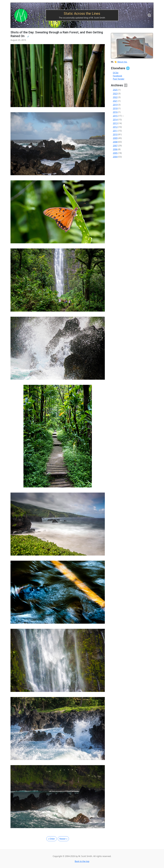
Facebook (117, 76)
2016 (115, 112)
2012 (115, 127)
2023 (115, 94)
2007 (115, 146)
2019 (115, 105)
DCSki (116, 73)
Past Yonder (119, 79)
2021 (115, 101)
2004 (115, 157)
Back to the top (82, 861)
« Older (52, 839)
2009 (115, 138)
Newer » (63, 839)
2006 (115, 149)
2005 (115, 153)
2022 (115, 97)
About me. (122, 62)
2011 (115, 131)
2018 (115, 108)
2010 (115, 134)
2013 (115, 123)
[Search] (149, 15)
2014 (115, 120)
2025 (115, 90)
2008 (115, 142)
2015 (115, 116)
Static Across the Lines (82, 14)
